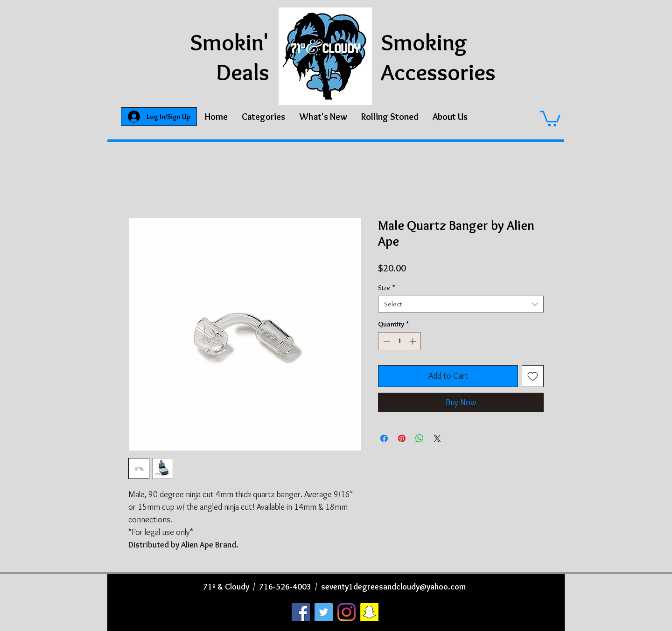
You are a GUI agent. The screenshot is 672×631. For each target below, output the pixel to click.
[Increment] (414, 341)
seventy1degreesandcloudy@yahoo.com (393, 587)
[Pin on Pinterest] (402, 438)
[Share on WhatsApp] (420, 438)
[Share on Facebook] (384, 438)
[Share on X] (437, 438)
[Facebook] (301, 612)
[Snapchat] (369, 612)
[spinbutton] (400, 341)
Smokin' (230, 42)
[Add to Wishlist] (533, 376)
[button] (263, 117)
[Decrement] (386, 341)
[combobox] (461, 304)
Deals (243, 72)
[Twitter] (324, 612)
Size (387, 288)
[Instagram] (346, 612)
